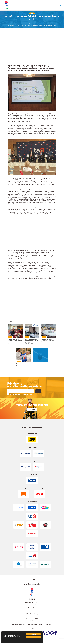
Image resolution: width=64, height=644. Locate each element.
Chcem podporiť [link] (32, 410)
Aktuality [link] (32, 13)
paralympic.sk (11, 26)
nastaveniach (18, 639)
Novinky (17, 26)
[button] (60, 5)
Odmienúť (33, 637)
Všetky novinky (24, 26)
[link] (32, 592)
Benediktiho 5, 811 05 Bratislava (32, 584)
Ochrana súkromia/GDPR (32, 619)
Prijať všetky (33, 634)
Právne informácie (32, 617)
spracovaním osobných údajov (24, 394)
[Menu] (36, 5)
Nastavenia (33, 640)
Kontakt (32, 620)
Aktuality (30, 26)
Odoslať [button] (38, 391)
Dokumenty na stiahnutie (32, 611)
